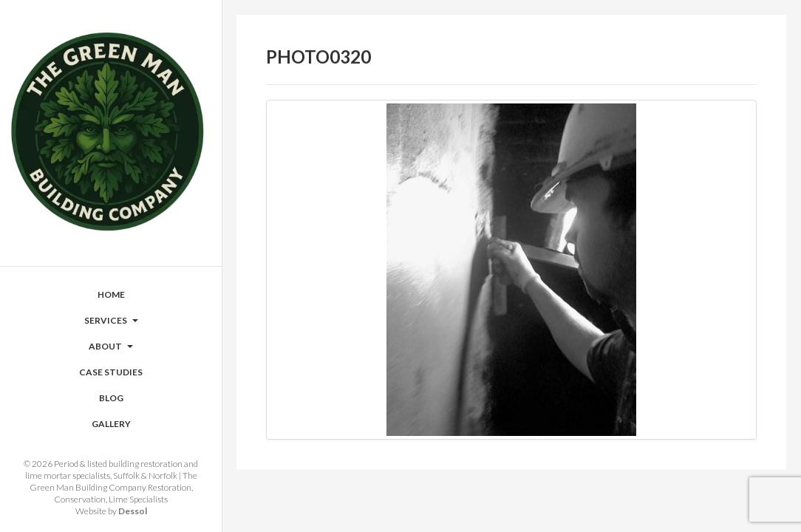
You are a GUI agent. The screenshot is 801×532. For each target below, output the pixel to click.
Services (111, 320)
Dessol (133, 511)
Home (111, 294)
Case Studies (111, 372)
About (111, 346)
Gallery (111, 424)
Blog (111, 398)
